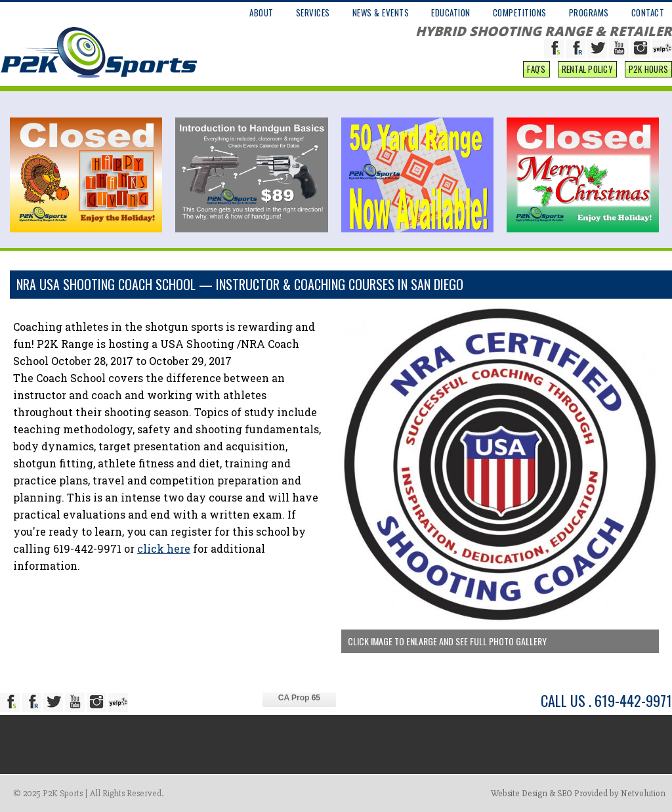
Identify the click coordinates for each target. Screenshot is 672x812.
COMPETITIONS (520, 12)
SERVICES (313, 12)
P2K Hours (648, 69)
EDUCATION (451, 12)
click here (164, 548)
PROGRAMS (589, 12)
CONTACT (648, 12)
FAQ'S (536, 69)
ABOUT (262, 12)
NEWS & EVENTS (381, 12)
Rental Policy (587, 69)
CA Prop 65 (299, 698)
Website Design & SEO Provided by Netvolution (578, 793)
